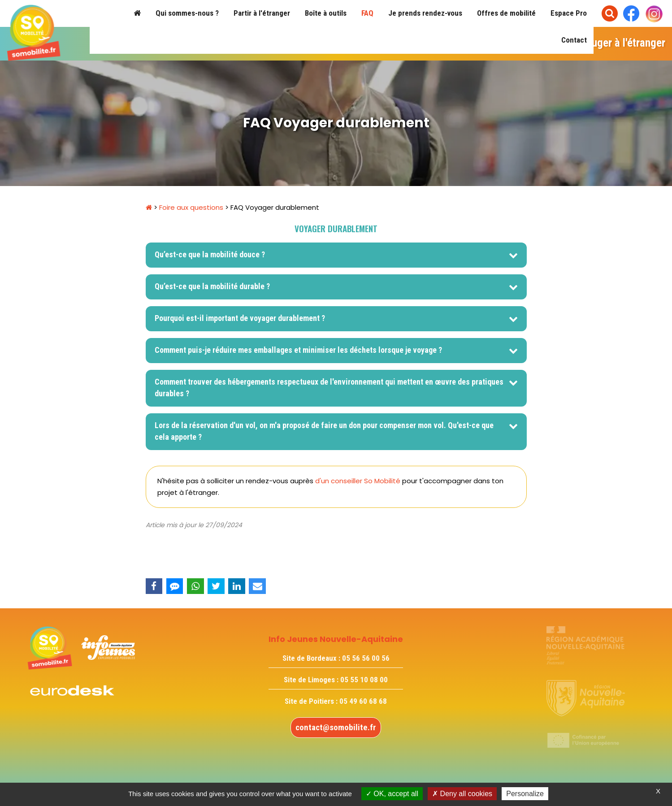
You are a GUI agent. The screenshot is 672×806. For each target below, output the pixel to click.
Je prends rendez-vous (425, 13)
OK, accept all (392, 794)
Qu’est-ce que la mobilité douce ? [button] (211, 254)
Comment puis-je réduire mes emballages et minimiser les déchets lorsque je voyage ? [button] (298, 350)
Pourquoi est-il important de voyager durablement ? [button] (241, 318)
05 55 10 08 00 (364, 680)
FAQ (367, 13)
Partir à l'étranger (262, 13)
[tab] (336, 255)
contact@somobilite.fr (336, 727)
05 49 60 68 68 (363, 701)
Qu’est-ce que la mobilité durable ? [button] (213, 286)
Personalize (525, 794)
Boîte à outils (326, 13)
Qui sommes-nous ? (187, 13)
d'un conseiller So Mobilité (358, 481)
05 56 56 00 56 (366, 658)
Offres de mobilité (506, 13)
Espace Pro (569, 13)
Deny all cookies (462, 794)
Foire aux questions (191, 207)
